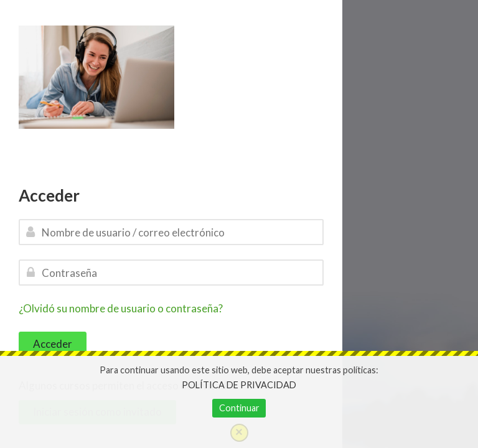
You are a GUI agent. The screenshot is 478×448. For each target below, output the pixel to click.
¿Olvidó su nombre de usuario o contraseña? (121, 308)
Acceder (53, 344)
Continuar (239, 408)
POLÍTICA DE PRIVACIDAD (239, 385)
